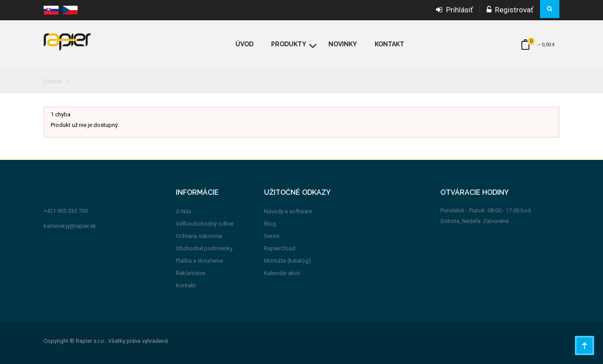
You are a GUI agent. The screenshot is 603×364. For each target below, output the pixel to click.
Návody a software (288, 211)
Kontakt (186, 285)
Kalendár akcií (282, 273)
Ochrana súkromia (199, 236)
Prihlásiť (454, 10)
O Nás (184, 211)
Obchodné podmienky (204, 248)
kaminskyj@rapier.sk (70, 226)
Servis (272, 236)
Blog (270, 224)
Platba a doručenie (199, 261)
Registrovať (510, 10)
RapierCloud (280, 248)
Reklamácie (191, 273)
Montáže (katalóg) (287, 261)
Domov (53, 81)
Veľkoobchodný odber (205, 224)
